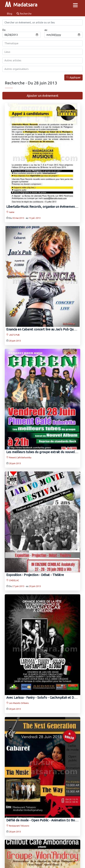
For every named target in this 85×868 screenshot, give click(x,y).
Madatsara (21, 5)
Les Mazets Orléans (18, 703)
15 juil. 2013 (35, 218)
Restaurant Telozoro (18, 826)
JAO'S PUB (13, 335)
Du (4, 30)
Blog (10, 14)
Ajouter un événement (43, 96)
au (46, 30)
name (10, 212)
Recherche (24, 14)
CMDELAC (13, 580)
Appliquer (73, 77)
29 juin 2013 (35, 586)
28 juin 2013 (15, 341)
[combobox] (42, 43)
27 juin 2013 (18, 586)
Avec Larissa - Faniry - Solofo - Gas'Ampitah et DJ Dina (44, 697)
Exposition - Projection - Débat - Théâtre (35, 575)
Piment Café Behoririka (19, 458)
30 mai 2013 (18, 218)
